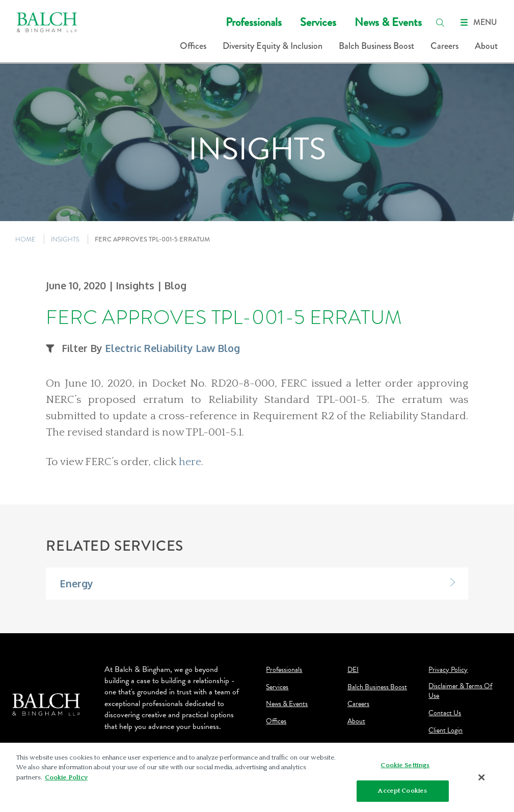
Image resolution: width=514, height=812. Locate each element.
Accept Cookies (402, 791)
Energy (76, 584)
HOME (25, 239)
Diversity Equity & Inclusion (273, 46)
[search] (440, 22)
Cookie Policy (66, 777)
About (486, 46)
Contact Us (445, 713)
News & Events (388, 22)
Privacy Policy (448, 670)
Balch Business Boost (376, 46)
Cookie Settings (405, 765)
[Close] (481, 777)
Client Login (445, 730)
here (190, 462)
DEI (353, 670)
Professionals (254, 22)
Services (318, 22)
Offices (193, 46)
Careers (444, 46)
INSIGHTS (65, 239)
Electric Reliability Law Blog (172, 348)
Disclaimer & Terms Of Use (460, 691)
